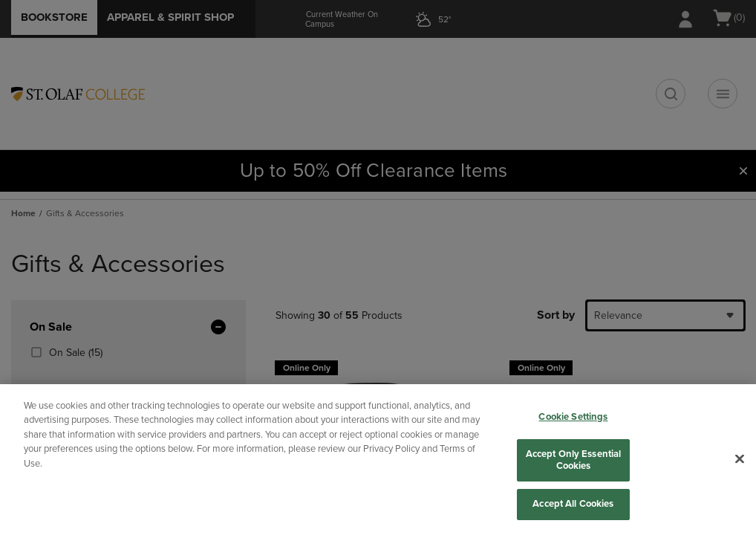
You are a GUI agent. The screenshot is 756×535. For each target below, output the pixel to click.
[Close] (740, 459)
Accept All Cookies (573, 504)
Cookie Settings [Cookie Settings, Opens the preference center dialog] (573, 417)
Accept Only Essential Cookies (574, 460)
